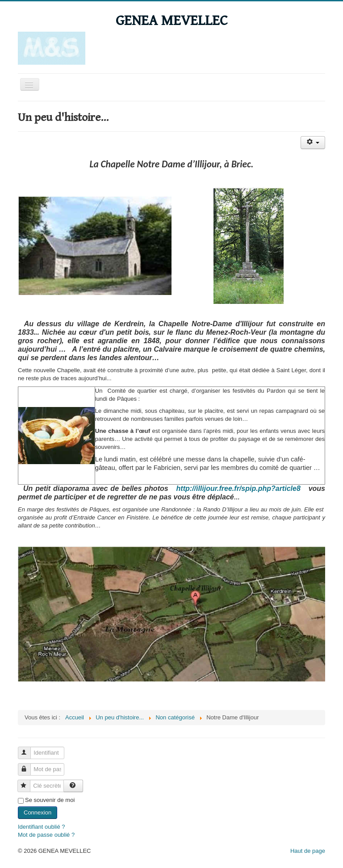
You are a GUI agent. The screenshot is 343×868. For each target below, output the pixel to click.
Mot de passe (28, 766)
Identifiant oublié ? (42, 827)
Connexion (38, 812)
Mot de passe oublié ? (46, 835)
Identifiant (28, 749)
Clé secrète (28, 782)
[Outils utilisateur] (313, 143)
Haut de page (308, 851)
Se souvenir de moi (50, 800)
